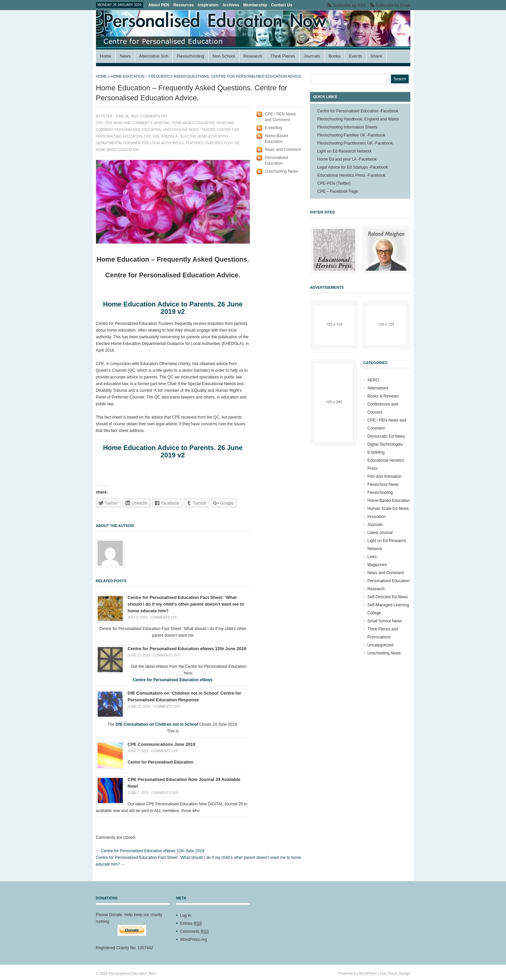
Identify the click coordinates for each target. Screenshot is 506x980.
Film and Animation (385, 476)
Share (376, 56)
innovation (377, 517)
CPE (148, 136)
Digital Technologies (385, 444)
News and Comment (283, 150)
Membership (255, 5)
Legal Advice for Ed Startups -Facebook (353, 167)
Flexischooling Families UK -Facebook (351, 135)
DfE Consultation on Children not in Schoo (156, 724)
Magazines (377, 565)
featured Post (219, 143)
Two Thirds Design (395, 973)
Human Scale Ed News (388, 509)
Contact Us (281, 5)
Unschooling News (181, 130)
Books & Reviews (383, 396)
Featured (194, 143)
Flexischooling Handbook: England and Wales (358, 119)
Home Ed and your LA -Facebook (347, 159)
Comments (195, 932)
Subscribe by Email (393, 5)
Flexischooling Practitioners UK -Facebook (355, 143)
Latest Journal (380, 533)
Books (334, 56)
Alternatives (378, 388)
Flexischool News (383, 484)
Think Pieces (283, 56)
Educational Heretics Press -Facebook (351, 175)
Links (372, 557)
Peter (107, 116)
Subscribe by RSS (349, 5)
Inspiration (208, 5)
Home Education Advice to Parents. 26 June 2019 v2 (173, 308)
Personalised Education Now (132, 973)
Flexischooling (190, 56)
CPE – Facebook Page (338, 191)
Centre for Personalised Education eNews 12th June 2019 (187, 649)
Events (356, 56)
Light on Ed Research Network (345, 151)
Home (106, 56)
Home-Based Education (193, 123)
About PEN (159, 5)
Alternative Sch (154, 56)
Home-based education (117, 150)
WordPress (368, 973)
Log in (186, 915)
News (125, 56)
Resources (183, 5)
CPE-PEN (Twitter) (334, 183)
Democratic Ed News (386, 436)
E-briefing (160, 123)
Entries (191, 924)
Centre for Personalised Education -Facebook (358, 111)
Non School (224, 56)
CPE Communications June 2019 (162, 744)
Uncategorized (380, 645)
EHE (156, 136)
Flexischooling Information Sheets (347, 127)
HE (237, 143)
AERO (373, 380)
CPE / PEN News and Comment (123, 123)
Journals (312, 56)
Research (253, 56)
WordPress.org (194, 940)
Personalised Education (138, 130)
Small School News (385, 621)
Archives (231, 5)
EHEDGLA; (170, 136)
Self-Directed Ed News (388, 597)
